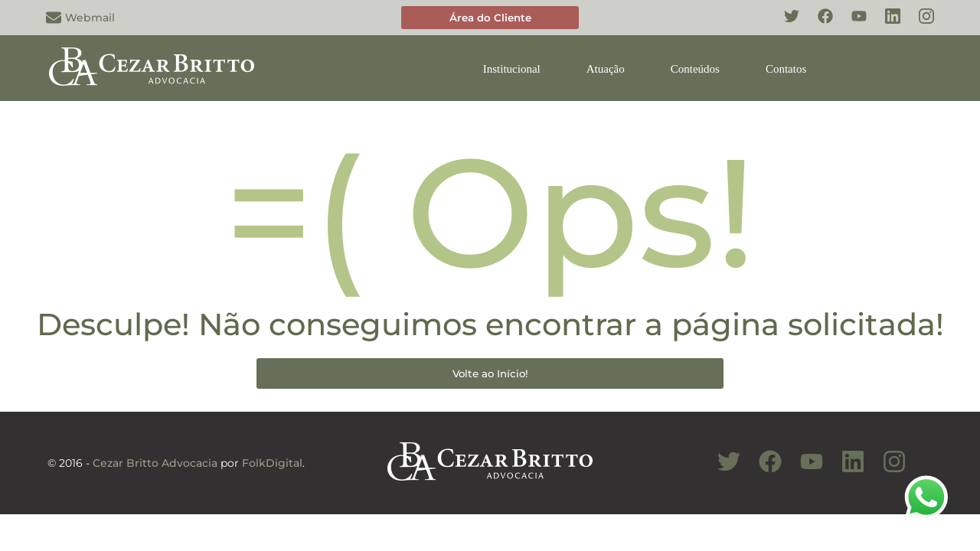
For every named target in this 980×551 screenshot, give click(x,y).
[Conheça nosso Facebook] (818, 24)
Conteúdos (695, 69)
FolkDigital (272, 463)
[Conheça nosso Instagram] (919, 24)
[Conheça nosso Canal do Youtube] (804, 470)
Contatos (786, 69)
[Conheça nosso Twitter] (784, 24)
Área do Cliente (490, 18)
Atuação (606, 69)
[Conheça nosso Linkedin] (885, 24)
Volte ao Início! (490, 373)
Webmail (80, 18)
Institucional (512, 69)
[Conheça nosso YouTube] (851, 24)
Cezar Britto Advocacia (155, 463)
